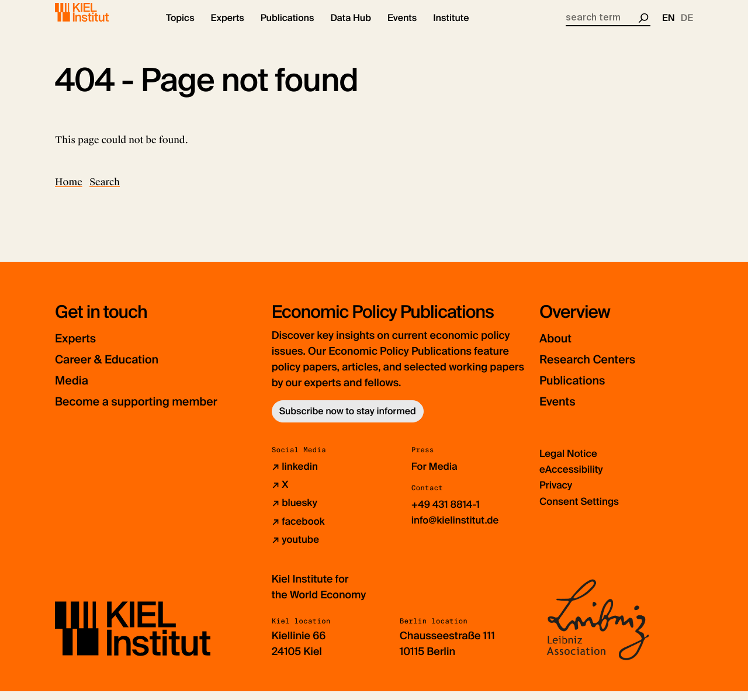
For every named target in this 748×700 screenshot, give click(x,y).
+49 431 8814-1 (448, 514)
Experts (80, 348)
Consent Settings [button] (582, 511)
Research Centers (598, 369)
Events (561, 411)
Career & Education (118, 369)
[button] (180, 29)
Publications (579, 390)
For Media (436, 476)
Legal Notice (570, 463)
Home (69, 192)
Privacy (557, 495)
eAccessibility (573, 479)
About (559, 348)
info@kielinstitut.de (458, 530)
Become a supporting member (154, 411)
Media (75, 390)
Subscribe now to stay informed (348, 421)
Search (105, 192)
